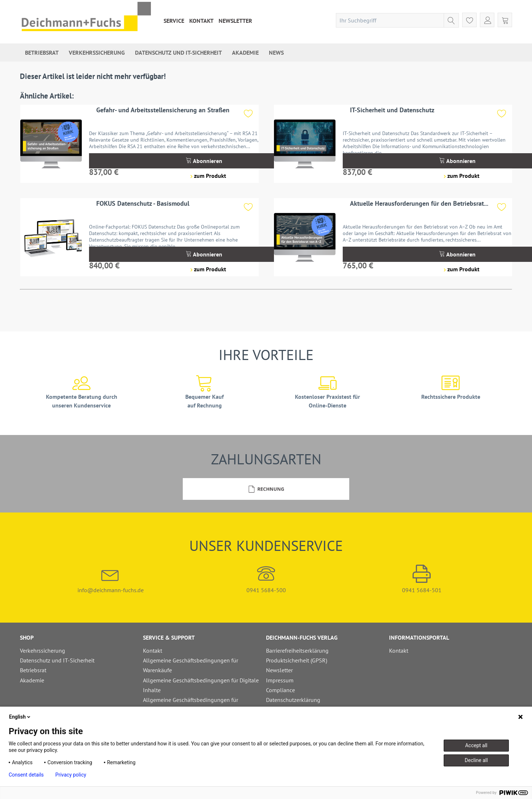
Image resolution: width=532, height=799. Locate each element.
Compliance (280, 690)
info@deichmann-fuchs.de (110, 579)
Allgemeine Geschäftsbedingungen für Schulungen (191, 705)
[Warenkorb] (505, 20)
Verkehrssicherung (43, 651)
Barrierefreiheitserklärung (297, 651)
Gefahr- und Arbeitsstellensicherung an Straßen (163, 110)
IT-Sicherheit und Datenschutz (392, 110)
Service (174, 21)
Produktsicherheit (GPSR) (297, 660)
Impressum (280, 680)
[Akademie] (245, 53)
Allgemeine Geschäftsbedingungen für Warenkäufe (191, 665)
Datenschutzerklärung (293, 700)
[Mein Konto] (487, 20)
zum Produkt (208, 176)
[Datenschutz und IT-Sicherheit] (178, 53)
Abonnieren (204, 161)
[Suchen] (451, 20)
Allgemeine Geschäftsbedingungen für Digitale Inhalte (201, 685)
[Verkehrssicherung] (97, 53)
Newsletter (235, 21)
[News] (276, 53)
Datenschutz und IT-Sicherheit (57, 660)
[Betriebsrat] (42, 53)
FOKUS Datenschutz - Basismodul (143, 203)
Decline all (476, 760)
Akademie (32, 680)
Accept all (476, 745)
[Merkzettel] (469, 20)
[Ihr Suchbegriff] (397, 20)
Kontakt (201, 21)
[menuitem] (174, 21)
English (20, 717)
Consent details (26, 775)
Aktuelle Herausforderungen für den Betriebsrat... (419, 203)
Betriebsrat (33, 670)
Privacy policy (71, 775)
